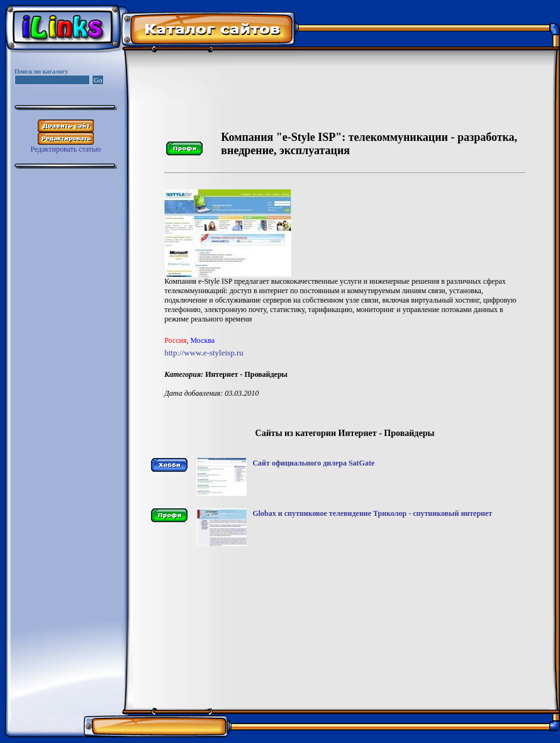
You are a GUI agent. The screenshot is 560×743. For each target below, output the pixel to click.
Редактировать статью (65, 149)
